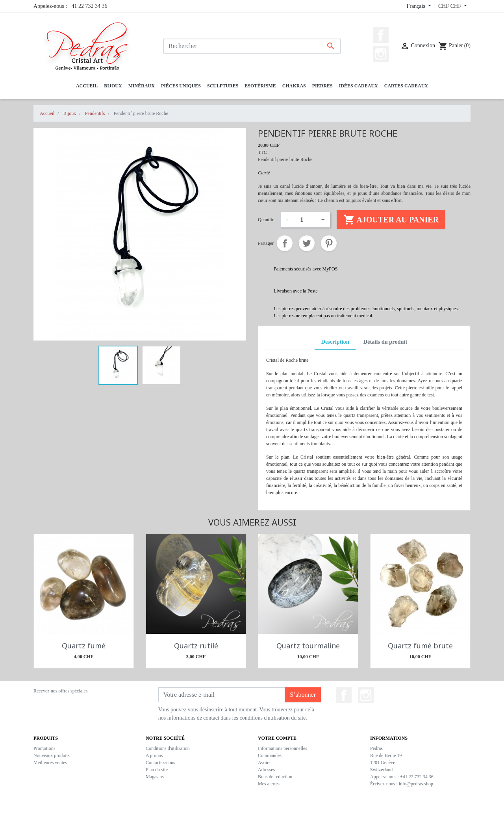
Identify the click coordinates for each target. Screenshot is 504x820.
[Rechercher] (252, 46)
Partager (285, 243)
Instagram (381, 54)
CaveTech (284, 810)
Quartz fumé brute (420, 646)
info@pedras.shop (416, 784)
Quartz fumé (84, 646)
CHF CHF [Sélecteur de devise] (450, 6)
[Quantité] (305, 220)
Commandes (270, 755)
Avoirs (264, 763)
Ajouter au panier (391, 220)
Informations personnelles (283, 748)
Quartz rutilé (196, 646)
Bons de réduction (275, 777)
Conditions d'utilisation (168, 748)
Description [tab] (335, 342)
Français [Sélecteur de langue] (416, 6)
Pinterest (329, 243)
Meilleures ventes (50, 763)
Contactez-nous (160, 763)
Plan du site (157, 770)
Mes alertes (269, 784)
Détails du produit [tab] (385, 342)
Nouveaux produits (52, 755)
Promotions (44, 748)
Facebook (381, 35)
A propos (154, 755)
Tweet (307, 243)
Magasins (155, 777)
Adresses (266, 770)
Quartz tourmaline (308, 646)
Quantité (266, 220)
